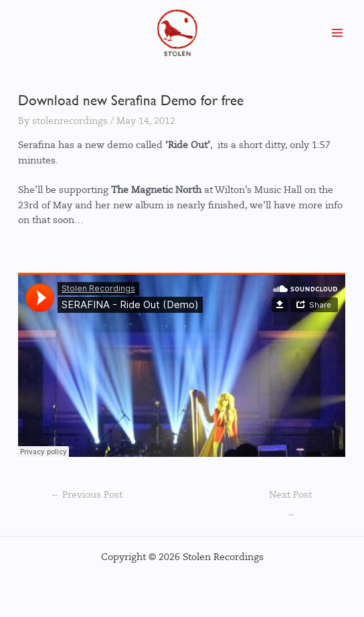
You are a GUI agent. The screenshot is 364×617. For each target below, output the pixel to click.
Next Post (290, 499)
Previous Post (86, 495)
